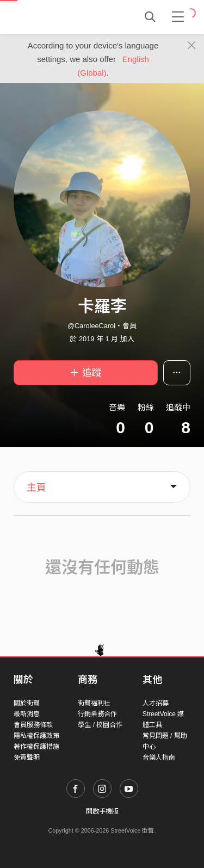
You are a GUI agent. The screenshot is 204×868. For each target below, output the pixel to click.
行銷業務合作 (97, 714)
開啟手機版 (102, 811)
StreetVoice (58, 17)
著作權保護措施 (36, 747)
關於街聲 (27, 703)
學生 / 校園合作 (100, 725)
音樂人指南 (159, 758)
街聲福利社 (94, 703)
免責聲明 (27, 758)
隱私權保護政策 (36, 736)
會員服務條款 (33, 725)
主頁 (36, 488)
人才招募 (156, 703)
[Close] (192, 46)
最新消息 (27, 714)
